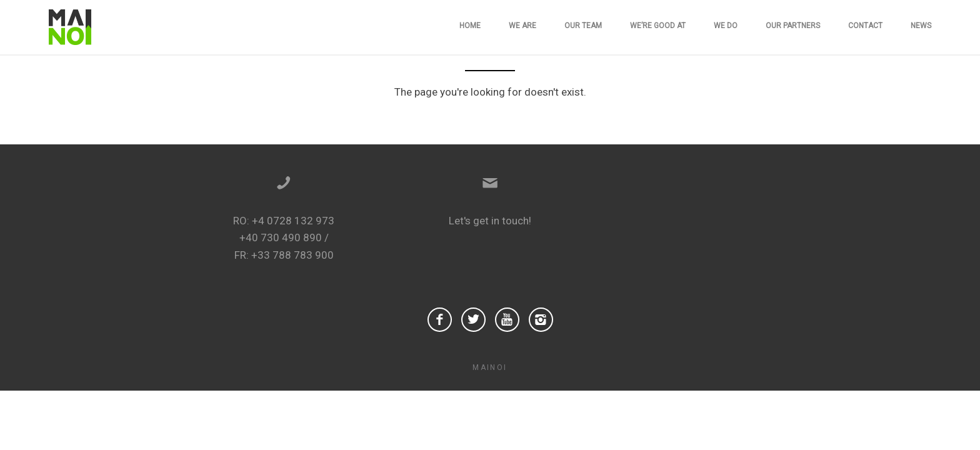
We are (522, 26)
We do (726, 26)
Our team (583, 26)
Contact (865, 26)
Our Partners (793, 26)
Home (470, 26)
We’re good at (658, 26)
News (921, 26)
